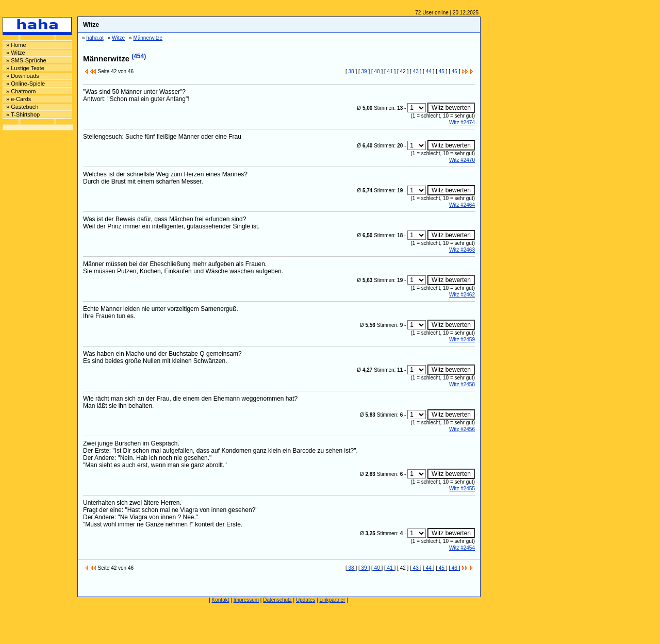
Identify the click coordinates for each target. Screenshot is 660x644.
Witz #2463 (462, 250)
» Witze (16, 53)
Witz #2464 (462, 205)
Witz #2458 (462, 384)
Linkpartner (332, 600)
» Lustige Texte (25, 68)
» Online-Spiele (26, 84)
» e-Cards (19, 99)
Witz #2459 (462, 340)
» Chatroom (21, 91)
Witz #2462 (462, 295)
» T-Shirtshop (23, 114)
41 (390, 71)
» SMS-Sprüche (26, 60)
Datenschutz (277, 600)
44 (429, 71)
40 (377, 71)
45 (442, 71)
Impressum (246, 600)
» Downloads (23, 76)
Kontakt (221, 600)
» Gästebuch (22, 107)
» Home (16, 45)
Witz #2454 (462, 548)
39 (364, 71)
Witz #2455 (462, 489)
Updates (306, 600)
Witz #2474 (462, 122)
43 (416, 71)
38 (351, 71)
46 (455, 71)
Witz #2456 (462, 429)
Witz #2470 (462, 160)
